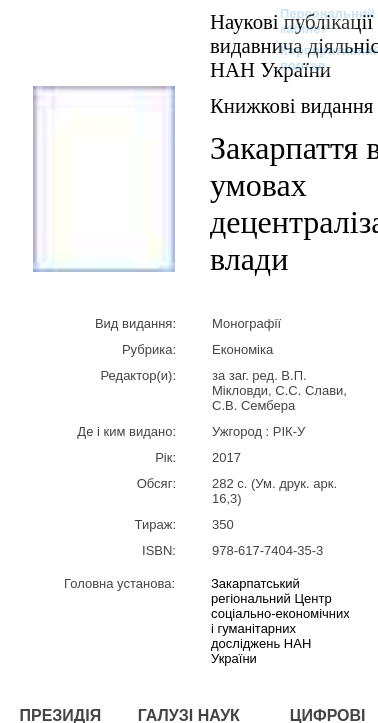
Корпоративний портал (317, 58)
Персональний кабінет (317, 21)
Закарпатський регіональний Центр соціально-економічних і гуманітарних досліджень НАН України (280, 621)
